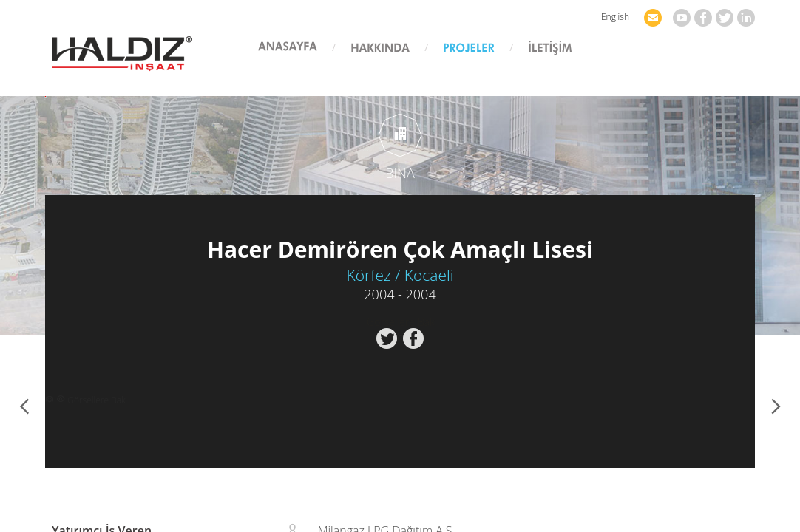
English (615, 17)
